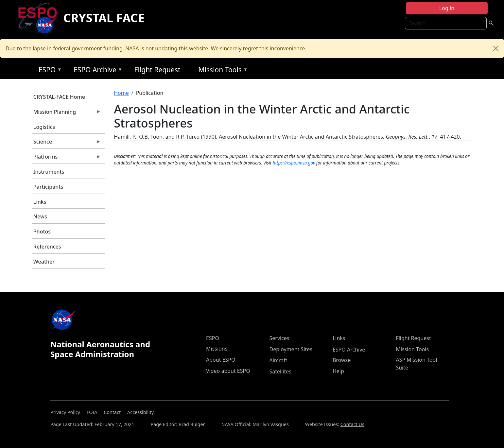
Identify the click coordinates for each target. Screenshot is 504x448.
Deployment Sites (291, 349)
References (47, 247)
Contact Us (352, 424)
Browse (342, 360)
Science (66, 143)
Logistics (44, 127)
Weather (44, 262)
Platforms (66, 158)
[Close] (496, 48)
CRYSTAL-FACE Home (59, 97)
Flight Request (157, 70)
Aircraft (278, 360)
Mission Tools (222, 71)
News (40, 216)
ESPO (49, 71)
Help (338, 371)
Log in (447, 8)
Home (121, 93)
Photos (42, 232)
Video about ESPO (228, 371)
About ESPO (221, 360)
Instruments (49, 172)
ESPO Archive (96, 71)
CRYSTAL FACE (104, 18)
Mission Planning (66, 113)
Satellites (280, 371)
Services (279, 338)
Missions (217, 349)
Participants (48, 187)
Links (40, 202)
